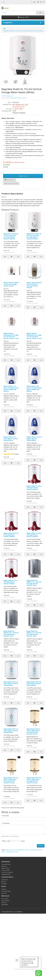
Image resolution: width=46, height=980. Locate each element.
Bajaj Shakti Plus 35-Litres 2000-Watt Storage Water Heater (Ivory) (11, 780)
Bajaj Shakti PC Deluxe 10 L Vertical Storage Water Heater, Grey (34, 634)
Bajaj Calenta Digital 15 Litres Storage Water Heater (11, 284)
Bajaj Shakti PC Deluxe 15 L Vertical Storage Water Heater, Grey (34, 583)
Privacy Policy (6, 870)
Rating (4, 841)
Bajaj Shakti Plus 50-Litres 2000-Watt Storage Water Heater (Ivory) (34, 780)
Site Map (4, 884)
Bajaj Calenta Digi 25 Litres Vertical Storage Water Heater (34, 285)
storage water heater (36, 850)
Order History (6, 901)
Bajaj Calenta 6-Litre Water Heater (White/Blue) (34, 438)
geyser (15, 850)
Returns (4, 882)
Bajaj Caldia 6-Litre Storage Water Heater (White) (11, 582)
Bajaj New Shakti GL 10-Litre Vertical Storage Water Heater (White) (23, 31)
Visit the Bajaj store (7, 96)
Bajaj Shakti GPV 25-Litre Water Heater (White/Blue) (34, 683)
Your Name (6, 816)
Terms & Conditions (7, 872)
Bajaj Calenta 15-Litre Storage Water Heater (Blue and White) (11, 389)
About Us (4, 866)
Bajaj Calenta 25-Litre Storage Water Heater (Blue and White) (34, 389)
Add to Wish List (10, 180)
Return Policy (5, 868)
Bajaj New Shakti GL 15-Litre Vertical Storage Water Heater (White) (11, 236)
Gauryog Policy (6, 864)
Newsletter (5, 905)
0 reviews (14, 98)
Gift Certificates (6, 891)
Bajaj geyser (9, 850)
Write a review (22, 98)
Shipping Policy (6, 874)
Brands (4, 889)
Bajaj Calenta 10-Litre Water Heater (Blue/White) (11, 438)
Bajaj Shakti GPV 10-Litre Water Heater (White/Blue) (11, 731)
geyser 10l (5, 852)
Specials (4, 893)
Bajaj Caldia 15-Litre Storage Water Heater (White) (34, 535)
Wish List (4, 903)
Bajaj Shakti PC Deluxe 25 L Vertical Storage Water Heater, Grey (11, 634)
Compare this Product (11, 183)
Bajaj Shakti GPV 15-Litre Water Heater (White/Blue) (11, 683)
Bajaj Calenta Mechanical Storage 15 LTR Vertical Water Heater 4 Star (34, 336)
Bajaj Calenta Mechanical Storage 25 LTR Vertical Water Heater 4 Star (11, 336)
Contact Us (5, 880)
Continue (41, 846)
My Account (5, 899)
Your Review (6, 823)
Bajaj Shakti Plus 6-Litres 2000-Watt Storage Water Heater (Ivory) (34, 731)
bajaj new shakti (13, 852)
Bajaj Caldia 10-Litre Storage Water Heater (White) (34, 488)
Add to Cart (23, 176)
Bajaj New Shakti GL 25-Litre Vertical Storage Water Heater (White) (34, 236)
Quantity (5, 167)
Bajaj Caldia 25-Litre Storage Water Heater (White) (11, 535)
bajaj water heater (23, 850)
